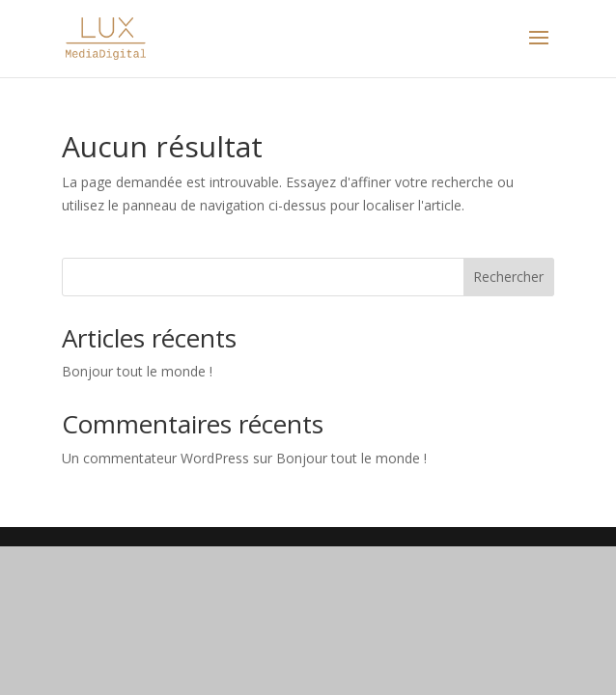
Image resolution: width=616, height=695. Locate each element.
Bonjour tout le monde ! (137, 371)
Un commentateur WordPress (155, 458)
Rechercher (508, 277)
